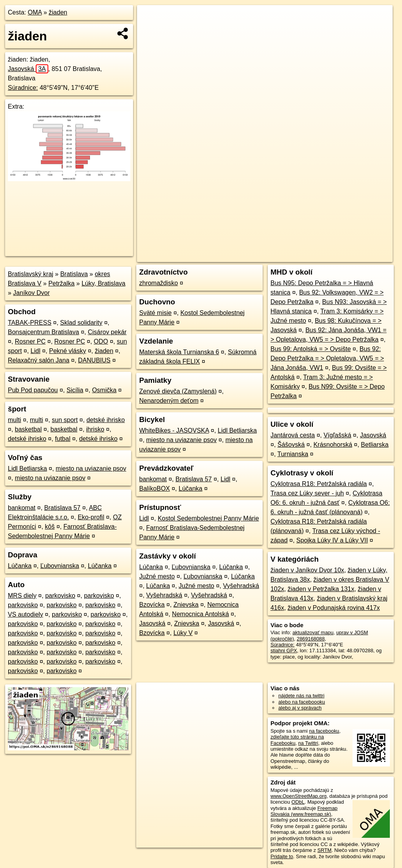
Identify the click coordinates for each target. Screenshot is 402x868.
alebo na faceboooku (302, 702)
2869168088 (311, 639)
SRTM (324, 850)
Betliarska (375, 445)
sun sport (65, 420)
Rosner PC (30, 341)
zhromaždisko (158, 283)
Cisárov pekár (107, 332)
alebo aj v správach (300, 708)
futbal (63, 439)
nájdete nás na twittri (301, 696)
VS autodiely (26, 614)
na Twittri (308, 743)
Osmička (104, 390)
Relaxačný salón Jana (39, 360)
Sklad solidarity (81, 323)
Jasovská (28, 69)
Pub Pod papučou (33, 390)
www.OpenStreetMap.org (299, 796)
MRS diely (22, 596)
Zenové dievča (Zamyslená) (178, 391)
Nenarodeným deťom (169, 401)
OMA (35, 12)
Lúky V (183, 633)
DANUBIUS (94, 360)
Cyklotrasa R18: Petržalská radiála (319, 484)
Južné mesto (157, 576)
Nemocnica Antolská (200, 614)
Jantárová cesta (293, 435)
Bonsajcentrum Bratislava (43, 332)
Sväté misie (155, 313)
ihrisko (95, 429)
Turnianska (293, 454)
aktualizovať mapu (313, 632)
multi (15, 420)
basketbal (28, 429)
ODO (101, 341)
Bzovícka (152, 605)
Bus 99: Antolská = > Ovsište (311, 349)
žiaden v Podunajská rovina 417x (334, 608)
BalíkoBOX (154, 489)
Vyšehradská (241, 586)
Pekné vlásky (68, 351)
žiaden (58, 12)
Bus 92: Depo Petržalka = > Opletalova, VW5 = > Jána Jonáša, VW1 (327, 358)
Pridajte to (282, 856)
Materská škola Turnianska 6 (179, 352)
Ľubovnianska (60, 566)
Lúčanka (20, 566)
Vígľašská (337, 435)
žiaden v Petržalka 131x (321, 589)
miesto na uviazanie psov (91, 469)
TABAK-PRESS (30, 323)
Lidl (36, 351)
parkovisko (60, 596)
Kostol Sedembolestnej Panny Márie (208, 518)
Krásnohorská (333, 445)
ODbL (298, 802)
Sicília (75, 390)
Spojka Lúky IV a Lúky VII (332, 540)
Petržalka (61, 283)
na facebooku (324, 731)
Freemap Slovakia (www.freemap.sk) (304, 811)
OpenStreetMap (257, 256)
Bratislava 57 (63, 508)
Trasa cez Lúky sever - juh (307, 493)
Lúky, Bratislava (104, 283)
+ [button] (151, 18)
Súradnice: (23, 88)
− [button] (151, 31)
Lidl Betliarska (27, 469)
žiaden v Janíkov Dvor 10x (307, 570)
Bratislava (74, 274)
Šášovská (291, 445)
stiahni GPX (284, 651)
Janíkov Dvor (31, 293)
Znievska (186, 605)
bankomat (22, 508)
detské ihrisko (106, 420)
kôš (50, 527)
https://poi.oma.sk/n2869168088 (357, 256)
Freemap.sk (298, 256)
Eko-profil (91, 517)
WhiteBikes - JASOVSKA (174, 430)
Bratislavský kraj (31, 274)
